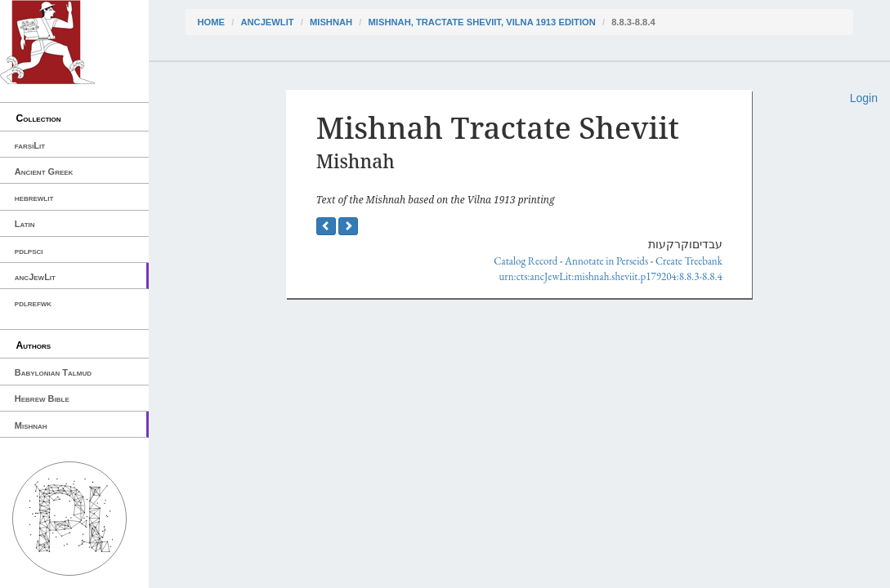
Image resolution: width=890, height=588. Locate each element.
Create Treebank (689, 261)
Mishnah (31, 425)
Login (864, 98)
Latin (25, 224)
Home (212, 22)
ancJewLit (35, 277)
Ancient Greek (44, 171)
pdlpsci (29, 251)
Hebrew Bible (42, 399)
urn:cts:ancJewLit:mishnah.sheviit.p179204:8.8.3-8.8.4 (611, 276)
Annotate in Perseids (606, 261)
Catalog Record (526, 261)
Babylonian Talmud (53, 372)
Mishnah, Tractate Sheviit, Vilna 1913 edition (482, 22)
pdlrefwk (33, 303)
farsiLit (30, 145)
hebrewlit (34, 198)
